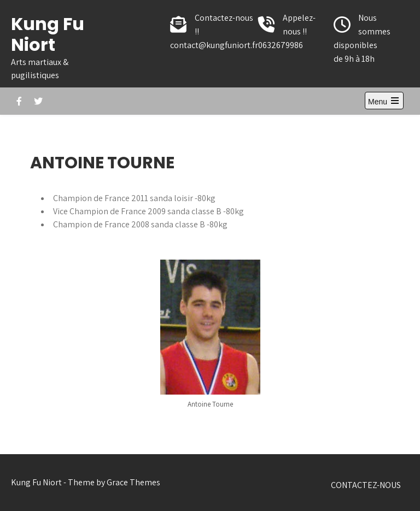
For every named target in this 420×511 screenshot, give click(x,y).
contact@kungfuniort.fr (214, 45)
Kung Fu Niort (48, 34)
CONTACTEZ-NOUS (366, 485)
